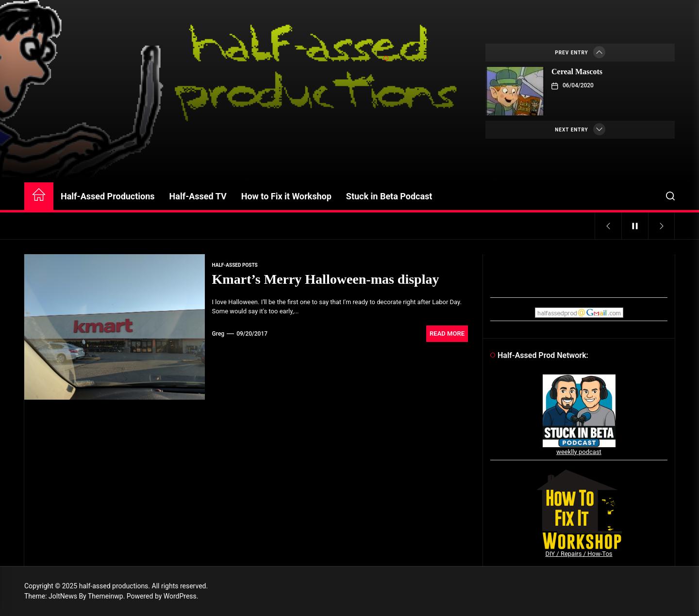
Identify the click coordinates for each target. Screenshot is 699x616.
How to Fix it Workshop (286, 196)
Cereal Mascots (577, 72)
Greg (218, 334)
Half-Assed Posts (235, 265)
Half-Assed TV (198, 196)
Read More (447, 333)
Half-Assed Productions (108, 196)
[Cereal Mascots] (515, 91)
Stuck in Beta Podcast (389, 196)
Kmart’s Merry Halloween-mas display (326, 279)
